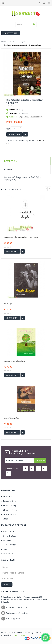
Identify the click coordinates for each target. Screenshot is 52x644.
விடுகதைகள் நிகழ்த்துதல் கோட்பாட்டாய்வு (21, 237)
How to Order (9, 545)
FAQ (4, 549)
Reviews (8, 170)
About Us (7, 497)
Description (11, 161)
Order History (9, 536)
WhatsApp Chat (13, 619)
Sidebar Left (11, 33)
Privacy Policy (9, 505)
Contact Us (7, 554)
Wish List (6, 540)
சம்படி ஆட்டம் (10, 304)
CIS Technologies (18, 635)
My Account (8, 531)
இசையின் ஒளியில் (11, 418)
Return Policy (9, 514)
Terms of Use (9, 501)
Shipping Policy (9, 510)
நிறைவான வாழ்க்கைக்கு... (14, 361)
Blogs (5, 519)
